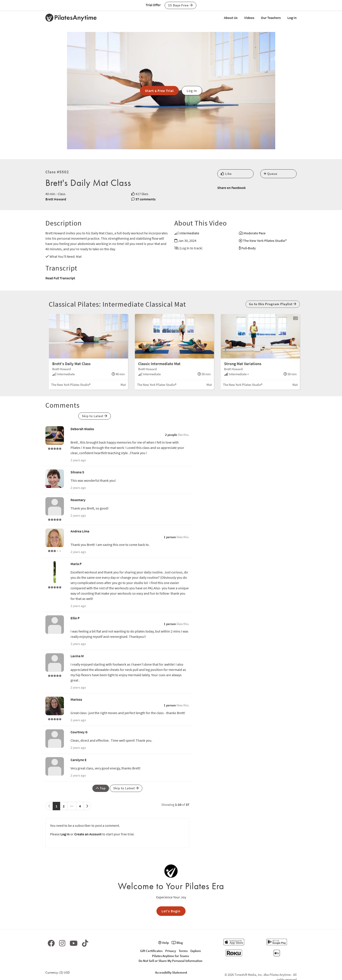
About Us (231, 18)
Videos (249, 18)
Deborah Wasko (82, 429)
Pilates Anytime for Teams (170, 956)
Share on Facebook (231, 188)
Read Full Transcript (60, 278)
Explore (196, 951)
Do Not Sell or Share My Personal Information (170, 961)
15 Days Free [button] (180, 5)
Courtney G (79, 732)
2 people (171, 435)
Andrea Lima (80, 531)
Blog (177, 943)
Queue (270, 174)
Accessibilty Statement (171, 972)
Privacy (171, 951)
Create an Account (88, 834)
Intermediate (189, 233)
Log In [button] (192, 91)
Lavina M (77, 656)
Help (164, 943)
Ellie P (75, 618)
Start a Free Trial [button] (159, 91)
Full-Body (249, 248)
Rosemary (78, 500)
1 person (170, 537)
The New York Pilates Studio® (265, 241)
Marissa (76, 699)
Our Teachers (271, 18)
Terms (183, 951)
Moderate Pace (255, 233)
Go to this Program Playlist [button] (273, 304)
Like (226, 174)
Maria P (76, 564)
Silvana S (77, 472)
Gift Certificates (151, 951)
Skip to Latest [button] (95, 416)
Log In (292, 18)
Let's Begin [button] (171, 911)
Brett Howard (56, 199)
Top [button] (101, 788)
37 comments (146, 199)
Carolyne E (79, 760)
